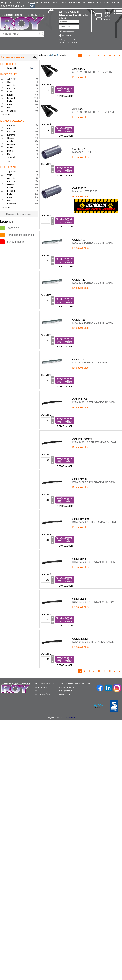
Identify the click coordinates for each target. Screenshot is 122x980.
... (94, 56)
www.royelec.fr (65, 694)
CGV (37, 691)
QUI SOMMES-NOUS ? (45, 684)
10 (99, 56)
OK (32, 6)
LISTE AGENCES (42, 687)
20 (104, 56)
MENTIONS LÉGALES (44, 694)
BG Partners (70, 718)
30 (110, 56)
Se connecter (67, 35)
